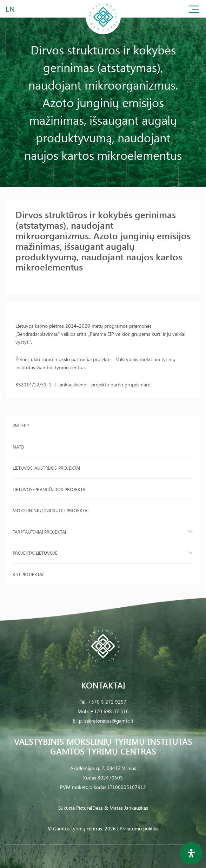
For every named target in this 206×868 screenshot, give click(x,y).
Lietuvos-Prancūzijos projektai (49, 489)
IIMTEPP (21, 425)
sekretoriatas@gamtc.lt (109, 721)
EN (11, 9)
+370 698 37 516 (109, 711)
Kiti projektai (28, 574)
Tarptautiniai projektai (39, 532)
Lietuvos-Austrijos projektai (46, 468)
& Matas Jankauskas (126, 808)
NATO (18, 447)
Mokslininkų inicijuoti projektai (51, 510)
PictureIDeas (89, 808)
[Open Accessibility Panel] (191, 853)
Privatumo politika (139, 828)
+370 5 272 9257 (107, 702)
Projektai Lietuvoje (35, 553)
